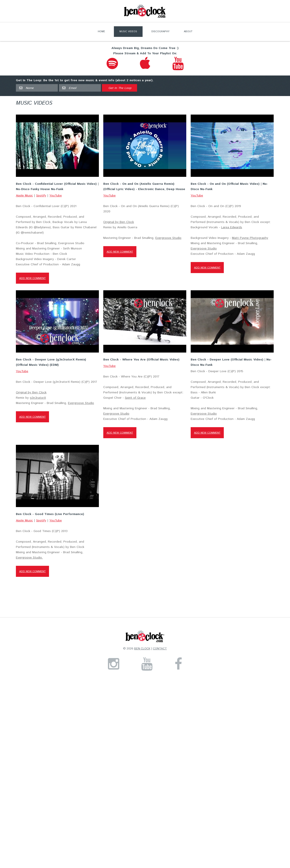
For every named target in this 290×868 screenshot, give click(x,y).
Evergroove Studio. (29, 559)
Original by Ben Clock (118, 223)
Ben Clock (142, 651)
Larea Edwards (231, 228)
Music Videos (128, 32)
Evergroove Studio (168, 239)
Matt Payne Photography (250, 239)
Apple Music (24, 196)
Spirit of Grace (135, 399)
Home (101, 32)
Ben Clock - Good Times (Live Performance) (50, 516)
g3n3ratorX (38, 399)
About (188, 32)
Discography (160, 32)
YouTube (56, 196)
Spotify (41, 196)
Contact (160, 651)
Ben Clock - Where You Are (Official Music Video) (141, 361)
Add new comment (32, 278)
